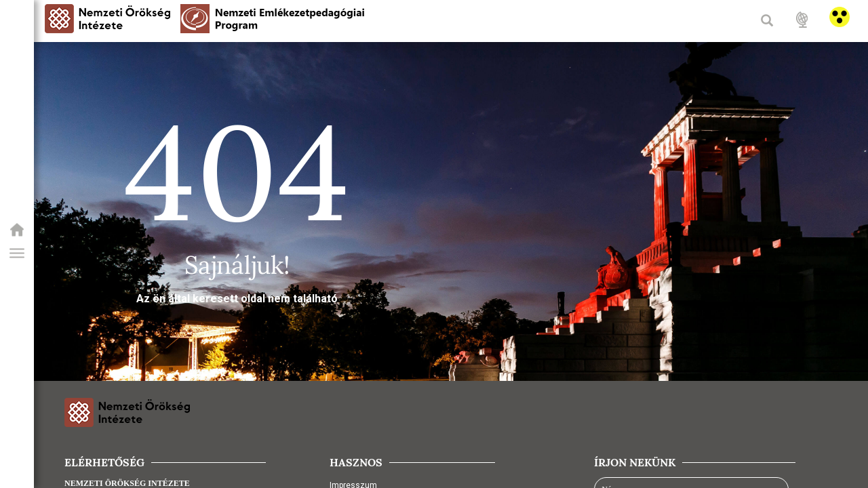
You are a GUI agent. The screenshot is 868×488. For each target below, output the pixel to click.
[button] (17, 253)
